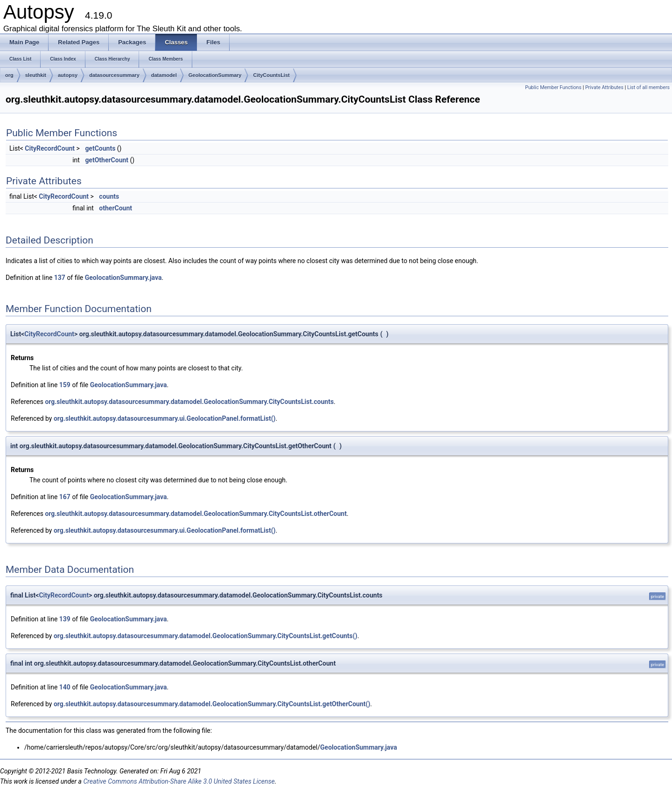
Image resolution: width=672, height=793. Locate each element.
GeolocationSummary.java (123, 278)
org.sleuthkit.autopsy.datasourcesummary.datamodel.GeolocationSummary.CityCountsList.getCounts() (206, 636)
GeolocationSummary (215, 75)
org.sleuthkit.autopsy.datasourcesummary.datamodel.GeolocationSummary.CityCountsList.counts (189, 402)
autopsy (68, 75)
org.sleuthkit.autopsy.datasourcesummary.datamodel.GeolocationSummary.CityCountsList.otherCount (196, 514)
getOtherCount (107, 160)
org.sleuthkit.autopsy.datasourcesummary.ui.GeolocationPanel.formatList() (165, 418)
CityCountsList (271, 75)
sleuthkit (36, 75)
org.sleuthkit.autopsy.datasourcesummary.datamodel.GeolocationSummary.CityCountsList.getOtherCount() (212, 704)
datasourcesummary (114, 75)
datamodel (164, 75)
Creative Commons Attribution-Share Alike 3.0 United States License (179, 781)
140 (65, 687)
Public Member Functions (553, 87)
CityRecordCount (50, 148)
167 (65, 497)
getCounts (100, 148)
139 (65, 619)
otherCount (115, 208)
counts (109, 196)
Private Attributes (604, 87)
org (9, 75)
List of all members (648, 87)
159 (65, 385)
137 (60, 278)
